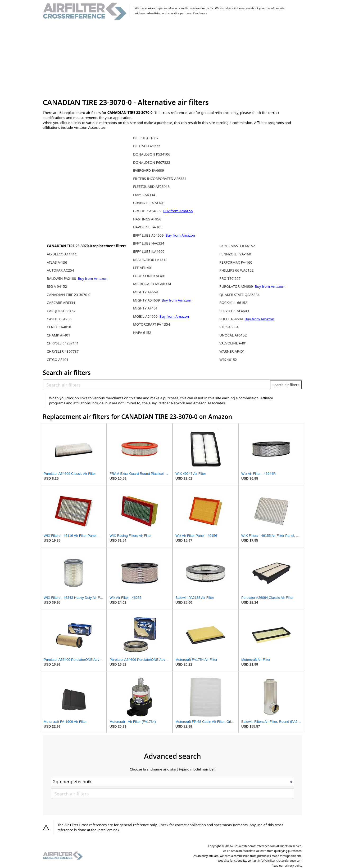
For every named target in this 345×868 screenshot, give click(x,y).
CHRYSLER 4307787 (63, 351)
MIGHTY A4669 (145, 292)
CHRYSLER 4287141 (63, 343)
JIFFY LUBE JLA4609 (149, 251)
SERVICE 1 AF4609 (234, 311)
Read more (200, 13)
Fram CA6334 (144, 195)
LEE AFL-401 (143, 268)
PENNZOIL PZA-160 (235, 254)
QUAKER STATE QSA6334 (239, 295)
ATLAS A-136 (57, 262)
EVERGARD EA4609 (149, 170)
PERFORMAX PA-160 (236, 262)
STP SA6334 (229, 327)
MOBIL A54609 (146, 316)
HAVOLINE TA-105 (148, 227)
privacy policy (293, 866)
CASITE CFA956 (59, 319)
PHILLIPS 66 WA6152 (236, 270)
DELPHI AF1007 (146, 138)
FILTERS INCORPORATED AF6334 (160, 179)
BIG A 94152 (57, 286)
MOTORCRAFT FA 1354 (152, 324)
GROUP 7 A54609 (148, 211)
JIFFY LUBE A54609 (149, 235)
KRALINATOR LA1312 (150, 260)
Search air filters (286, 385)
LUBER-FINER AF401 (149, 276)
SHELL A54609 (231, 319)
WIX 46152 (228, 360)
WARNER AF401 (232, 351)
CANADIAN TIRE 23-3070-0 (69, 295)
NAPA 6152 (142, 333)
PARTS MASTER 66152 (237, 246)
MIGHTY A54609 (147, 300)
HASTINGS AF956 (147, 219)
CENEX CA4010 (59, 327)
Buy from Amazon (93, 278)
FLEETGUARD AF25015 (151, 187)
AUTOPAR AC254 (60, 270)
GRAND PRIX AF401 (149, 203)
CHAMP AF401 (59, 335)
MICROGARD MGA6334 (152, 284)
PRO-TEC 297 (230, 278)
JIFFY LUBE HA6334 (149, 243)
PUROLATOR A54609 (237, 286)
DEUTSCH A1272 (147, 146)
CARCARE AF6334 (61, 303)
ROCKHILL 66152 (233, 303)
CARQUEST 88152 (61, 311)
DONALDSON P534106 (152, 154)
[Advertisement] (173, 59)
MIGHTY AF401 (145, 308)
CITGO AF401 (58, 360)
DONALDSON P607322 (152, 162)
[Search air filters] (157, 385)
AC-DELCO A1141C (62, 254)
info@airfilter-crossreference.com (280, 861)
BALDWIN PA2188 (62, 278)
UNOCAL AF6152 (233, 335)
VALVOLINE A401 (233, 343)
